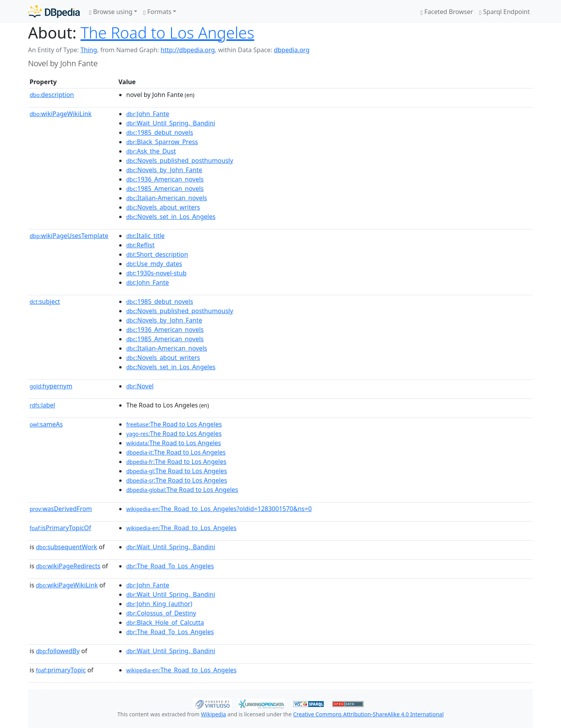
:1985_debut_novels (160, 132)
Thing (89, 50)
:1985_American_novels (165, 189)
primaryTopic (61, 670)
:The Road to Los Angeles (174, 424)
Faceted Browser (447, 12)
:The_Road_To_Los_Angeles (170, 566)
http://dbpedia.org (188, 50)
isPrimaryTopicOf (60, 528)
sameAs (46, 424)
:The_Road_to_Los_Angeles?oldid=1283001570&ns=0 (219, 509)
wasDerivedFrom (61, 509)
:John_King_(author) (159, 604)
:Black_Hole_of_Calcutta (165, 622)
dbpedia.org (292, 50)
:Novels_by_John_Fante (164, 170)
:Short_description (157, 254)
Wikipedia (213, 714)
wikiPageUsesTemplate (69, 236)
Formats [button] (157, 12)
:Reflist (140, 245)
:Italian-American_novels (167, 198)
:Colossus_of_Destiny (161, 613)
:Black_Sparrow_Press (162, 142)
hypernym (51, 386)
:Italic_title (146, 236)
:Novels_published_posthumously (180, 160)
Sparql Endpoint (505, 12)
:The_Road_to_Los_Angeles (181, 528)
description (52, 95)
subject (45, 301)
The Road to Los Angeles (168, 33)
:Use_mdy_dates (154, 264)
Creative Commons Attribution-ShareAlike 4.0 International (368, 714)
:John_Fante (148, 114)
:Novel (140, 386)
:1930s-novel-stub (156, 273)
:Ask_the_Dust (151, 151)
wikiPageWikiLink (61, 114)
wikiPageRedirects (68, 566)
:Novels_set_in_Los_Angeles (171, 217)
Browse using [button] (111, 12)
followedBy (58, 651)
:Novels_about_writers (163, 207)
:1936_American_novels (165, 179)
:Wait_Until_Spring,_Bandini (171, 123)
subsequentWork (66, 547)
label (42, 405)
